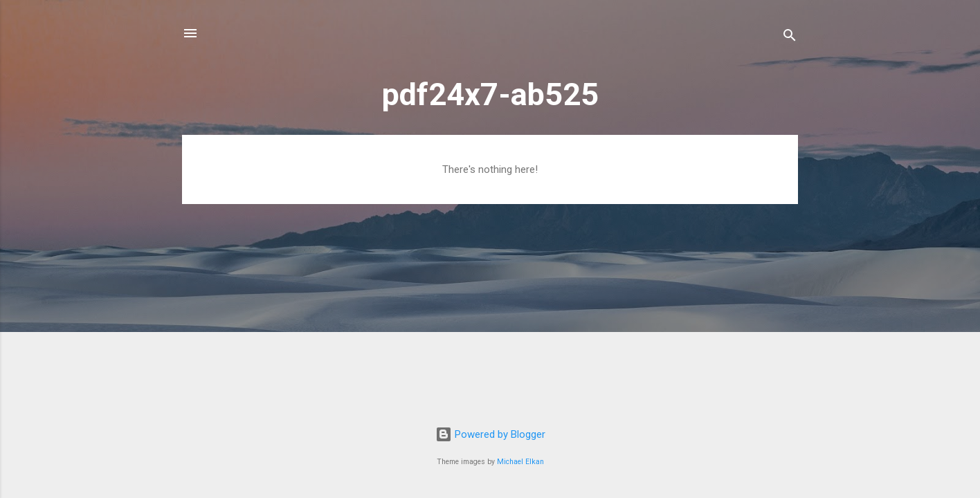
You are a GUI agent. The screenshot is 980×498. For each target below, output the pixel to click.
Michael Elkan (520, 462)
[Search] (790, 38)
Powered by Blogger (490, 434)
